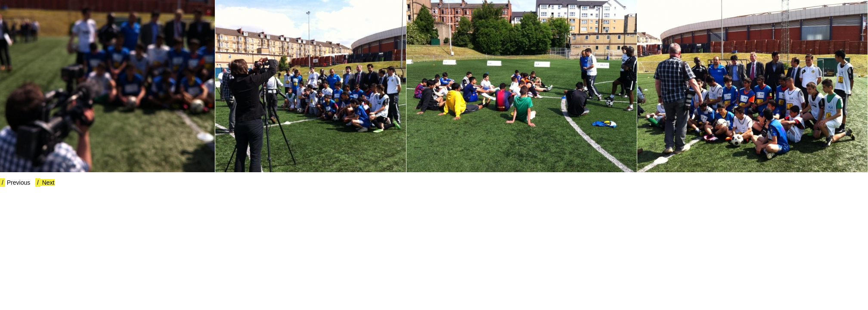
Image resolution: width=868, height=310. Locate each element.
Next (45, 183)
